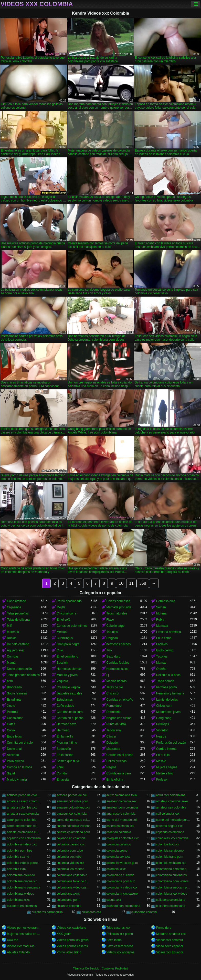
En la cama (164, 638)
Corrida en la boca (19, 767)
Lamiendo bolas (167, 700)
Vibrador (162, 730)
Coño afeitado (17, 601)
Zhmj (60, 767)
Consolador (15, 718)
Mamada (162, 626)
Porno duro (114, 706)
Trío (109, 650)
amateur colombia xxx (22, 807)
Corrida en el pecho (70, 718)
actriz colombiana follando (123, 795)
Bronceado (14, 687)
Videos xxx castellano (71, 928)
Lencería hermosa (169, 632)
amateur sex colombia (171, 807)
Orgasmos (14, 607)
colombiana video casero (73, 887)
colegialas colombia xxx (123, 838)
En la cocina (65, 755)
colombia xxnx (17, 869)
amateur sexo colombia (23, 814)
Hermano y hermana (170, 693)
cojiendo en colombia (71, 838)
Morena (161, 613)
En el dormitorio (67, 656)
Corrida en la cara (119, 773)
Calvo (11, 730)
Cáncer (112, 736)
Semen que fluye (68, 761)
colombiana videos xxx (122, 887)
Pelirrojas (163, 724)
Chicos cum (164, 706)
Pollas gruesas (117, 761)
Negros (161, 736)
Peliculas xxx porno (120, 934)
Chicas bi (113, 693)
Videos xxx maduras (21, 946)
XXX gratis (64, 934)
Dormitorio (114, 712)
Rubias (12, 638)
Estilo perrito (165, 650)
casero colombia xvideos (73, 826)
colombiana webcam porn (173, 887)
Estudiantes (65, 700)
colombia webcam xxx (171, 863)
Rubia (160, 620)
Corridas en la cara (70, 712)
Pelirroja (13, 712)
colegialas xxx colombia (172, 838)
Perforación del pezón (171, 743)
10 (121, 583)
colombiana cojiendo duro (73, 875)
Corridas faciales (118, 663)
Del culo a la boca (168, 675)
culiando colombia (69, 906)
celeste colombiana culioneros (24, 832)
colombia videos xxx (70, 863)
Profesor (162, 780)
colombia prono (117, 851)
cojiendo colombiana (170, 832)
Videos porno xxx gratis (73, 940)
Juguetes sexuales (69, 693)
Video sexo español (170, 946)
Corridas (13, 656)
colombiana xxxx (18, 900)
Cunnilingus (65, 638)
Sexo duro (114, 656)
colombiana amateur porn (173, 869)
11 (131, 583)
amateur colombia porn (72, 801)
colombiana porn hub (121, 881)
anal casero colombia (121, 814)
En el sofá (63, 620)
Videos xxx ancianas (120, 952)
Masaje (161, 761)
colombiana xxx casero (122, 894)
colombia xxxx (116, 869)
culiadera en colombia (22, 906)
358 (143, 583)
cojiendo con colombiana (24, 838)
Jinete (11, 706)
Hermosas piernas (69, 669)
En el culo (163, 755)
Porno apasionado (69, 601)
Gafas (11, 724)
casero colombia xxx (120, 826)
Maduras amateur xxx (171, 934)
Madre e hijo (165, 773)
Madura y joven (67, 675)
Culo (60, 650)
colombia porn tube (70, 851)
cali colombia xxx (168, 814)
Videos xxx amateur (170, 940)
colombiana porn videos (172, 881)
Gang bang (164, 718)
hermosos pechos (119, 644)
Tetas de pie (115, 687)
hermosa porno (167, 687)
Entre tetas (14, 736)
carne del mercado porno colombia (173, 820)
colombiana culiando (120, 875)
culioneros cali (91, 912)
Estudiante (14, 700)
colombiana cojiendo (21, 875)
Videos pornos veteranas (24, 928)
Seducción (64, 749)
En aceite (63, 780)
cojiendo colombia (119, 832)
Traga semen (165, 681)
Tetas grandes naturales (23, 675)
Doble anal (14, 749)
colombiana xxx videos (172, 894)
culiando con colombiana (123, 906)
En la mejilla (65, 736)
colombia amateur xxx (22, 844)
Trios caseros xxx (118, 928)
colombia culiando (119, 844)
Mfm (10, 681)
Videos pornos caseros (72, 946)
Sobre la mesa (17, 693)
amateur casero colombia (24, 801)
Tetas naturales (117, 613)
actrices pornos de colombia (73, 795)
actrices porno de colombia (24, 795)
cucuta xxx (114, 900)
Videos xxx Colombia (37, 4)
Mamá (11, 663)
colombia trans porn (170, 857)
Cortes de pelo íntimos (72, 626)
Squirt (11, 773)
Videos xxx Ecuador (170, 952)
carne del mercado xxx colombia (24, 826)
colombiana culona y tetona (24, 881)
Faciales (162, 644)
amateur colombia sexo (172, 801)
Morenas (13, 632)
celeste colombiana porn (73, 832)
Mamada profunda (119, 607)
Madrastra (113, 749)
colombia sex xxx (118, 857)
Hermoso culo (166, 601)
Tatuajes (112, 632)
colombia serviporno (170, 851)
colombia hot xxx (168, 844)
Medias (62, 632)
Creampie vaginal (68, 687)
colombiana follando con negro (73, 881)
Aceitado (13, 755)
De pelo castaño (18, 644)
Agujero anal (15, 650)
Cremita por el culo (20, 743)
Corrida (62, 773)
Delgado (112, 638)
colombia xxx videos (70, 869)
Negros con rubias (119, 718)
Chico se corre (66, 613)
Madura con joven (168, 712)
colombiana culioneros (171, 875)
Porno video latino (69, 952)
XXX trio (13, 940)
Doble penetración (19, 669)
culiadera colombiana (171, 900)
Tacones (162, 656)
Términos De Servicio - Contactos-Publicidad (100, 968)
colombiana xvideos (20, 894)
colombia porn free (20, 851)
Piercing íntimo (67, 743)
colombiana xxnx (68, 894)
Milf (9, 626)
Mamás (161, 663)
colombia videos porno (22, 863)
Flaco (110, 620)
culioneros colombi (144, 912)
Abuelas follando (18, 952)
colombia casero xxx (71, 844)
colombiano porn (68, 900)
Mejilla (61, 607)
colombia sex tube (69, 857)
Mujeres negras (167, 767)
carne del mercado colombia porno (73, 820)
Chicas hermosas (118, 601)
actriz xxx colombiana (171, 795)
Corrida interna (166, 749)
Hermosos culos (118, 669)
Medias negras (117, 681)
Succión (62, 663)
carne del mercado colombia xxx (123, 820)
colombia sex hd (18, 857)
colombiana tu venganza (24, 887)
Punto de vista (116, 724)
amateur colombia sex (121, 801)
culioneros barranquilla (47, 912)
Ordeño (161, 669)
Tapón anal (114, 730)
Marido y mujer (17, 780)
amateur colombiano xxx (73, 807)
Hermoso (63, 730)
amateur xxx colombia (72, 814)
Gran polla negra (68, 644)
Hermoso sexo (66, 724)
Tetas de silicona (18, 620)
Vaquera (62, 681)
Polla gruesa (15, 761)
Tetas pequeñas (18, 613)
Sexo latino (114, 940)
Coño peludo (65, 706)
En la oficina (115, 780)
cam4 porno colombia (22, 820)
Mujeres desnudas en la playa (24, 934)
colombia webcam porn (122, 863)
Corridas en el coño (120, 700)
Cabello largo (116, 626)
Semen (161, 607)
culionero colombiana (171, 906)
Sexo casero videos (120, 946)
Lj (108, 675)
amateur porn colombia (122, 807)
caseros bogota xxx (169, 826)
